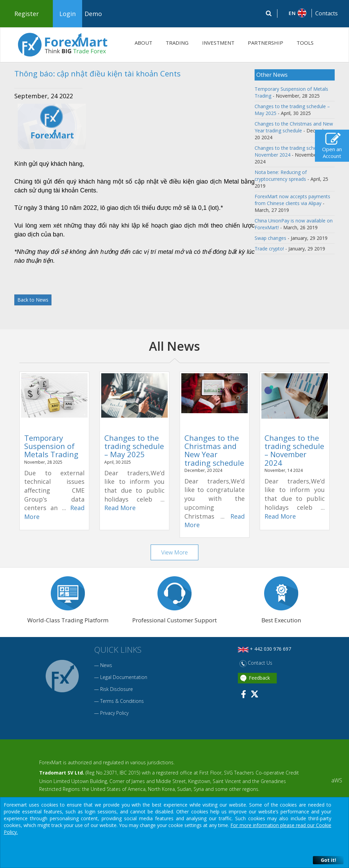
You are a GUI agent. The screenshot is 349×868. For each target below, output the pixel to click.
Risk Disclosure (117, 690)
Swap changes (270, 238)
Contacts (327, 13)
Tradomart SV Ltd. (62, 773)
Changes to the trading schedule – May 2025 (134, 446)
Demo (93, 14)
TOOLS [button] (305, 43)
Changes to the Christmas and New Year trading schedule (294, 127)
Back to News (33, 300)
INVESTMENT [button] (218, 43)
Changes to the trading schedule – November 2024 (294, 450)
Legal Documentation (124, 678)
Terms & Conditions (122, 702)
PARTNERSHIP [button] (265, 43)
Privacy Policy (114, 714)
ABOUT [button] (143, 43)
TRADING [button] (177, 43)
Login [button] (67, 14)
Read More (120, 508)
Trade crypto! (269, 249)
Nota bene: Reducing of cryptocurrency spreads (281, 176)
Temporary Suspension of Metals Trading (51, 446)
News (106, 666)
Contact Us (256, 663)
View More (175, 552)
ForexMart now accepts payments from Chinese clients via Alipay (292, 200)
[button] (295, 13)
